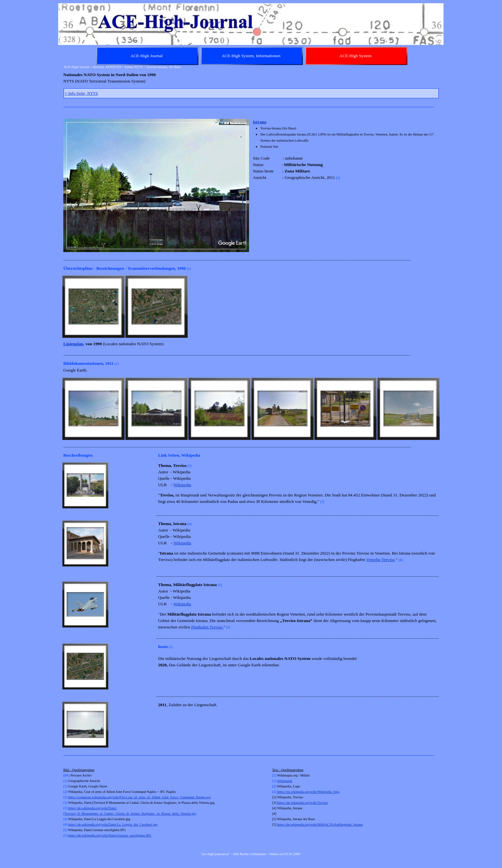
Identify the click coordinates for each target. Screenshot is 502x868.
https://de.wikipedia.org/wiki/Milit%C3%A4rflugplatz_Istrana (320, 824)
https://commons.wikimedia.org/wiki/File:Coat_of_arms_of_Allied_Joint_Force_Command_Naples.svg (139, 797)
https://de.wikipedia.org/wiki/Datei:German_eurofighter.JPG (110, 835)
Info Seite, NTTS (81, 93)
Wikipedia (182, 485)
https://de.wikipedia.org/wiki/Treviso (302, 803)
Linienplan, (74, 344)
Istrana (260, 122)
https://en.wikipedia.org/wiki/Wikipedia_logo (308, 792)
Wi (279, 781)
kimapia (287, 781)
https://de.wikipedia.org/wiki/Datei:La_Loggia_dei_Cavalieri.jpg (113, 824)
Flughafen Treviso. (207, 627)
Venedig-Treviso (380, 560)
